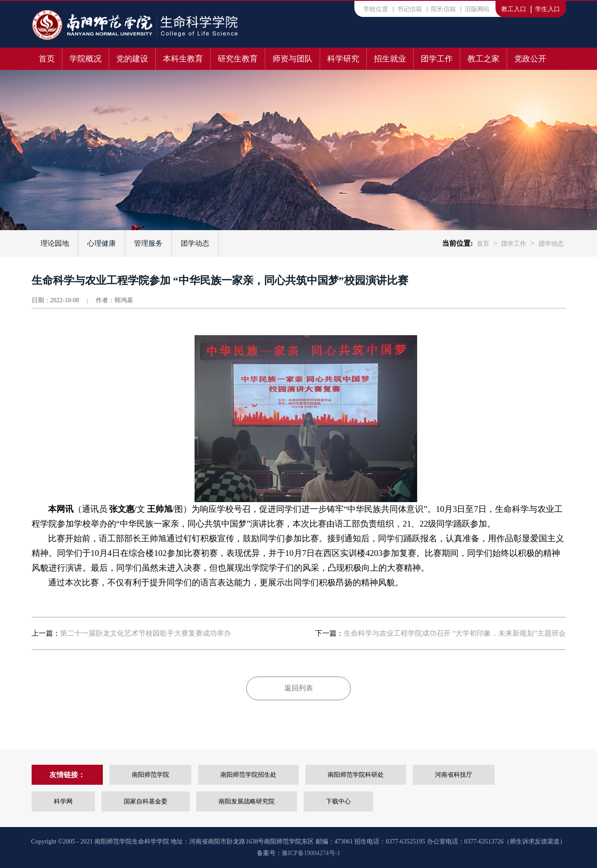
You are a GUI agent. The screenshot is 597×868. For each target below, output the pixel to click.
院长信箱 (443, 9)
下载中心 (338, 801)
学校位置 (376, 9)
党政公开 (530, 59)
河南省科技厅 (454, 775)
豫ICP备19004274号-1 (311, 853)
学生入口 (548, 9)
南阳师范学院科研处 (356, 775)
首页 (47, 59)
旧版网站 (477, 9)
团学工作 (437, 59)
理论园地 (55, 243)
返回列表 (299, 688)
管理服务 (148, 243)
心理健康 (102, 243)
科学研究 (343, 59)
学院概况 (85, 59)
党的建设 (132, 59)
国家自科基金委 (146, 801)
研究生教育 (238, 59)
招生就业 (390, 59)
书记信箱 (410, 9)
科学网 (63, 801)
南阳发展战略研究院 (247, 801)
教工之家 (483, 59)
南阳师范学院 (150, 775)
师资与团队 (292, 59)
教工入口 (514, 9)
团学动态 (195, 243)
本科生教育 (183, 59)
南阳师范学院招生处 (248, 775)
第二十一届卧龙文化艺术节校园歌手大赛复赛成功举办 (146, 633)
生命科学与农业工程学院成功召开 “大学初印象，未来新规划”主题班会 (455, 633)
